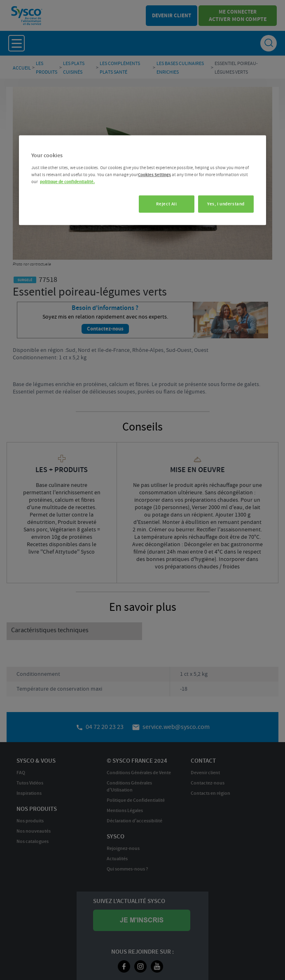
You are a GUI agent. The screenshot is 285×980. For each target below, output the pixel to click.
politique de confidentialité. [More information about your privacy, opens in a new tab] (67, 182)
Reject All (165, 204)
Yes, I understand (226, 204)
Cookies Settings (154, 174)
